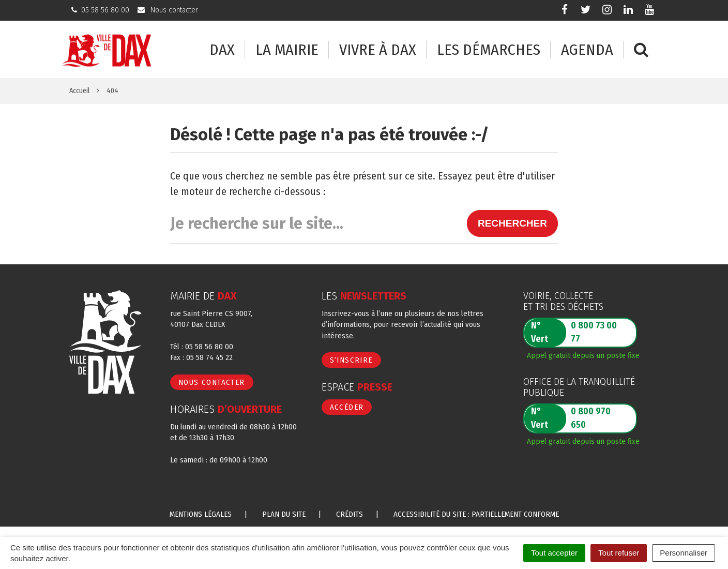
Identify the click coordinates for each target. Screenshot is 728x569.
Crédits (350, 514)
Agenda (587, 50)
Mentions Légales (201, 514)
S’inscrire (351, 360)
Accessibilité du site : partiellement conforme (476, 514)
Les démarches (489, 50)
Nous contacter (212, 382)
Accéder (347, 407)
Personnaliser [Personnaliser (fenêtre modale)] (684, 553)
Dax (222, 50)
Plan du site (284, 514)
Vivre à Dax (378, 50)
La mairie (287, 50)
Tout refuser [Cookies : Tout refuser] (619, 553)
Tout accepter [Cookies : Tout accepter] (554, 553)
